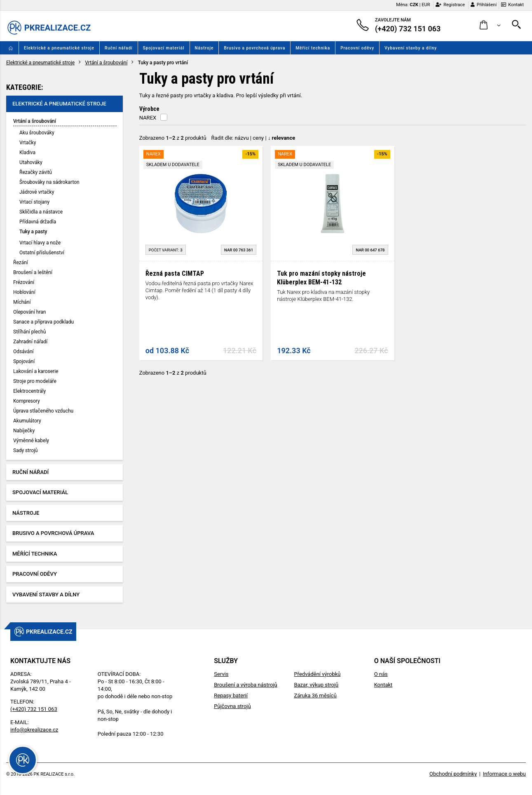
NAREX (148, 118)
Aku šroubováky (37, 133)
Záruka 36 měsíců (315, 695)
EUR (426, 5)
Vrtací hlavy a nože (40, 243)
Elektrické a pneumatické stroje (59, 48)
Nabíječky (24, 431)
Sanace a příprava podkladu (43, 322)
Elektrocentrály (29, 391)
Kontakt (512, 5)
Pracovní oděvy (357, 48)
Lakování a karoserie (36, 371)
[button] (490, 25)
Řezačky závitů (36, 172)
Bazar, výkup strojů (316, 685)
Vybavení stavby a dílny (411, 48)
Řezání (21, 263)
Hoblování (24, 292)
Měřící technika (313, 48)
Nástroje (204, 48)
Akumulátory (27, 421)
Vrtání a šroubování (106, 63)
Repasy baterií (231, 695)
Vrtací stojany (34, 202)
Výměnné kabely (31, 441)
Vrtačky (28, 143)
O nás (381, 674)
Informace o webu (504, 774)
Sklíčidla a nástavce (41, 212)
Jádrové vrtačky (37, 192)
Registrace (450, 5)
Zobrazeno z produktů (173, 138)
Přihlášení (484, 5)
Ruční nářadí (119, 48)
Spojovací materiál (164, 48)
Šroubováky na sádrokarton (49, 182)
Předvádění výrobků (317, 674)
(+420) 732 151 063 (34, 709)
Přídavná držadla (38, 222)
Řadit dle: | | (253, 138)
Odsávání (23, 352)
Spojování (24, 361)
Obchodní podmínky (453, 774)
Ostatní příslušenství (42, 253)
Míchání (22, 302)
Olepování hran (29, 312)
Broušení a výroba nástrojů (245, 685)
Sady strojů (25, 450)
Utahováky (31, 162)
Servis (221, 674)
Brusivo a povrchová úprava (254, 48)
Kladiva (27, 152)
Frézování (24, 282)
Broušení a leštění (33, 272)
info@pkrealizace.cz (34, 730)
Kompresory (27, 401)
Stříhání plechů (29, 332)
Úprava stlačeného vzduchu (43, 411)
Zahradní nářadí (30, 342)
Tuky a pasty (33, 232)
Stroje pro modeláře (35, 381)
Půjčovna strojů (232, 706)
